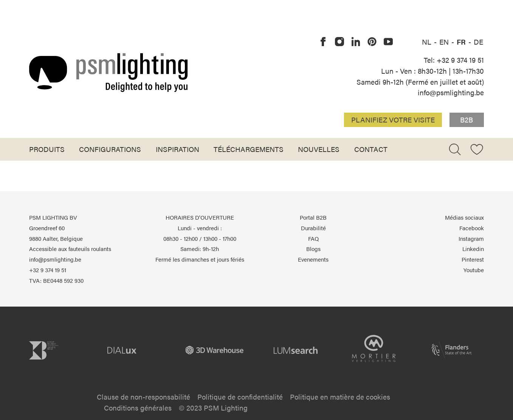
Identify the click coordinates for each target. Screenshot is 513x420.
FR (462, 42)
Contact (371, 149)
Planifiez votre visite (393, 119)
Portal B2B (313, 217)
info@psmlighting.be (451, 92)
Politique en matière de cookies (340, 397)
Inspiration (177, 149)
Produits (47, 149)
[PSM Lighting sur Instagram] (339, 42)
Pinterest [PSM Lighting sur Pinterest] (473, 259)
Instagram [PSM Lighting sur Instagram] (471, 239)
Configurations (110, 149)
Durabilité (313, 228)
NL (428, 42)
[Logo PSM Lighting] (108, 72)
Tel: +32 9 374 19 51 (454, 60)
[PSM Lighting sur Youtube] (389, 42)
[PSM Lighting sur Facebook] (323, 42)
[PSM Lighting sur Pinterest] (372, 42)
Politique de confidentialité (240, 397)
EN (445, 42)
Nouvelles (319, 149)
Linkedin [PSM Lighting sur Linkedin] (473, 249)
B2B (467, 119)
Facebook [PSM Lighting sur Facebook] (472, 228)
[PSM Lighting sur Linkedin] (356, 42)
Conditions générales (138, 408)
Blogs (313, 249)
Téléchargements (249, 149)
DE (478, 42)
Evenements (313, 259)
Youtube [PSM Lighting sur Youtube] (474, 270)
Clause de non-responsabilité (143, 397)
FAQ (313, 239)
